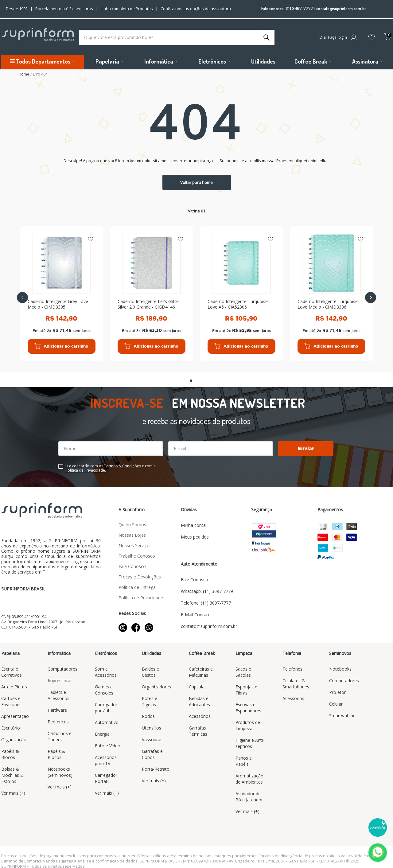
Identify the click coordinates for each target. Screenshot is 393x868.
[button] (191, 376)
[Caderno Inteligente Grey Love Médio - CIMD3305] (62, 291)
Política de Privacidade (85, 465)
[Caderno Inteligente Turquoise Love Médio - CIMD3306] (331, 291)
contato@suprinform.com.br (341, 8)
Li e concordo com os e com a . (111, 463)
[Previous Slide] (22, 295)
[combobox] (177, 36)
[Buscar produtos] (266, 34)
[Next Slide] (371, 295)
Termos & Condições (123, 461)
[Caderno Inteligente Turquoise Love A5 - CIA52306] (241, 291)
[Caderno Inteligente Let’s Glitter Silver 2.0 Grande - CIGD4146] (152, 291)
